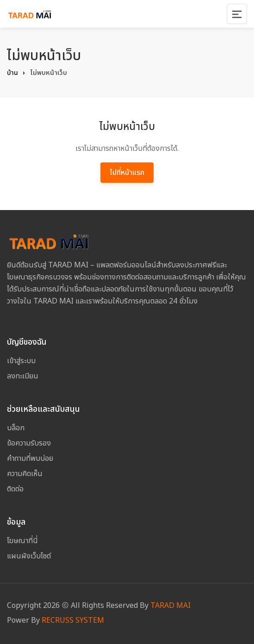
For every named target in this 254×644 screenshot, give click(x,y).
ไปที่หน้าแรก (127, 173)
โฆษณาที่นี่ (22, 541)
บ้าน (12, 73)
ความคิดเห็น (25, 474)
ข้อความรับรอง (29, 443)
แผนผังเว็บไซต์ (29, 556)
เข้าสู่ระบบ (21, 361)
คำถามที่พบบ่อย (30, 458)
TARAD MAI (170, 606)
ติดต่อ (15, 489)
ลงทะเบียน (23, 376)
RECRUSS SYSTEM (73, 620)
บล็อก (16, 428)
